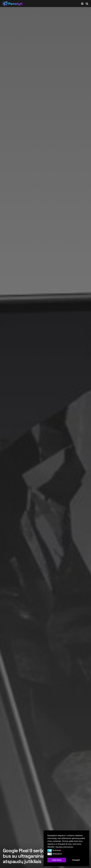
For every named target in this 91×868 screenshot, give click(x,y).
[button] (50, 850)
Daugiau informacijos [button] (64, 847)
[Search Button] (87, 4)
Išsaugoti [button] (76, 860)
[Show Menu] (82, 4)
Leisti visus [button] (57, 860)
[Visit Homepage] (13, 4)
